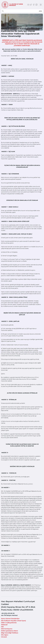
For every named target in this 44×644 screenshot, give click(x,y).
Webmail (4, 625)
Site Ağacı (5, 635)
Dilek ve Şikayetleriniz (9, 623)
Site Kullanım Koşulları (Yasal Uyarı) (13, 621)
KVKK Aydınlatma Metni (9, 631)
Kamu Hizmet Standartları (10, 619)
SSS (2, 627)
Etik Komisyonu (7, 629)
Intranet (4, 637)
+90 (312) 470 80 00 (8, 613)
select (40, 11)
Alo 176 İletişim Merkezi (9, 615)
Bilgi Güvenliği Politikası (10, 633)
